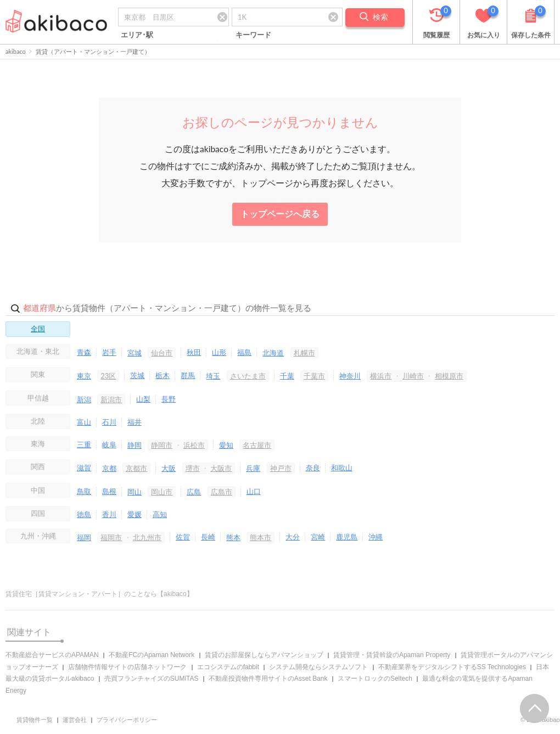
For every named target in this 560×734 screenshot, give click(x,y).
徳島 (84, 514)
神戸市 (281, 468)
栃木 (163, 375)
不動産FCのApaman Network (152, 655)
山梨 (143, 399)
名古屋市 (257, 445)
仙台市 (162, 353)
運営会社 (75, 720)
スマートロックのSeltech (375, 679)
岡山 (135, 492)
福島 (244, 352)
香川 (109, 514)
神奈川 (350, 376)
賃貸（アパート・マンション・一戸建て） (93, 51)
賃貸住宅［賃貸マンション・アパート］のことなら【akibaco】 (99, 594)
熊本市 (261, 537)
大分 (293, 537)
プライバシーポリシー (127, 720)
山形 (219, 352)
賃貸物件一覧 (35, 720)
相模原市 (449, 376)
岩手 (109, 352)
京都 (109, 468)
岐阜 (109, 444)
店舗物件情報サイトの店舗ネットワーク (127, 667)
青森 (84, 352)
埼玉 (213, 376)
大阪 (169, 468)
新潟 (84, 399)
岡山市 (162, 492)
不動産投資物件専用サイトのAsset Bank (268, 679)
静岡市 (162, 445)
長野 (169, 399)
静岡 (135, 445)
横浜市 (381, 376)
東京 (84, 376)
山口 (254, 491)
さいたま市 (248, 376)
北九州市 (147, 537)
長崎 (208, 537)
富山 (84, 422)
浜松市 (194, 445)
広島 (194, 492)
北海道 (273, 353)
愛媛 (135, 514)
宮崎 (318, 537)
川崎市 (413, 376)
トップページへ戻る (280, 214)
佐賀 (183, 537)
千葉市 (314, 376)
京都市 (136, 468)
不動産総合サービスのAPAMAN (52, 655)
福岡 (84, 537)
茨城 (137, 375)
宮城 (135, 353)
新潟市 (111, 399)
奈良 (313, 468)
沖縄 (376, 537)
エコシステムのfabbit (228, 667)
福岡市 (111, 537)
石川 (109, 422)
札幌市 (304, 353)
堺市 (193, 468)
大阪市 (221, 468)
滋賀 (84, 468)
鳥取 (84, 491)
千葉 (287, 376)
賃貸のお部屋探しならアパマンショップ (264, 655)
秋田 (194, 352)
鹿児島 (347, 537)
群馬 (188, 375)
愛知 (226, 445)
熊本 (233, 537)
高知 (160, 514)
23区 (108, 376)
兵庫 (253, 468)
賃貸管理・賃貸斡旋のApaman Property (392, 655)
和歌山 (342, 468)
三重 (84, 444)
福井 (135, 422)
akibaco (16, 51)
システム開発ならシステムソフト (318, 667)
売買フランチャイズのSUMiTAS (152, 679)
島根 (109, 491)
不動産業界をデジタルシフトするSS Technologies (452, 667)
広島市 (222, 492)
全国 (38, 329)
